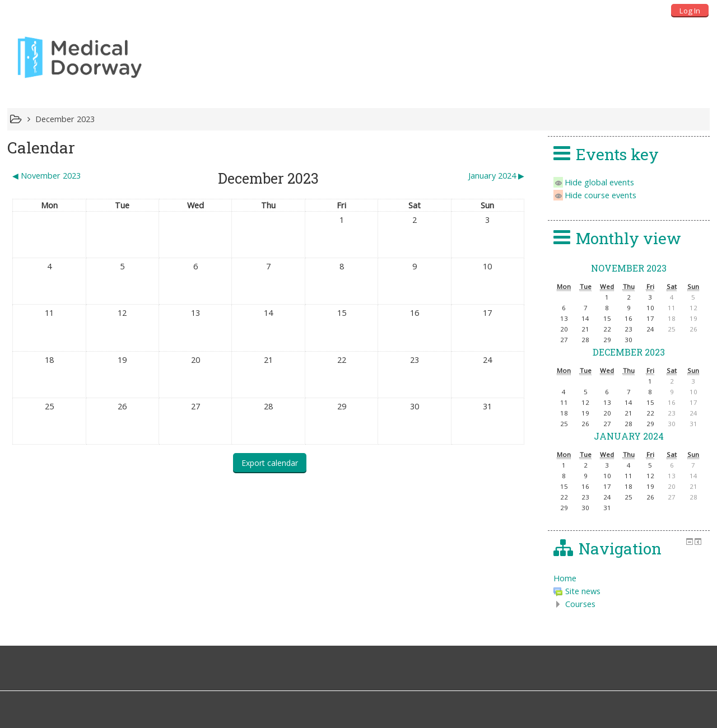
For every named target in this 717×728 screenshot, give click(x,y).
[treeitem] (629, 578)
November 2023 (629, 268)
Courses (580, 604)
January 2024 (629, 436)
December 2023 (65, 119)
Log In (690, 11)
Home (565, 578)
